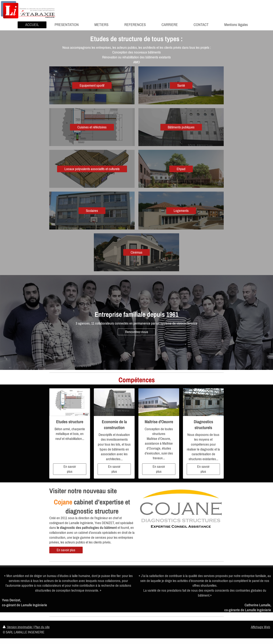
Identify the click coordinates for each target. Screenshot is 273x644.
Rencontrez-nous (137, 332)
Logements (181, 211)
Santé (181, 85)
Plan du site (42, 627)
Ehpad (181, 169)
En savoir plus (70, 469)
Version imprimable (18, 627)
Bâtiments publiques (181, 127)
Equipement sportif (92, 85)
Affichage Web (260, 627)
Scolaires (92, 211)
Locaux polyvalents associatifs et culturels (92, 169)
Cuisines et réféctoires (92, 127)
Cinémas (136, 252)
